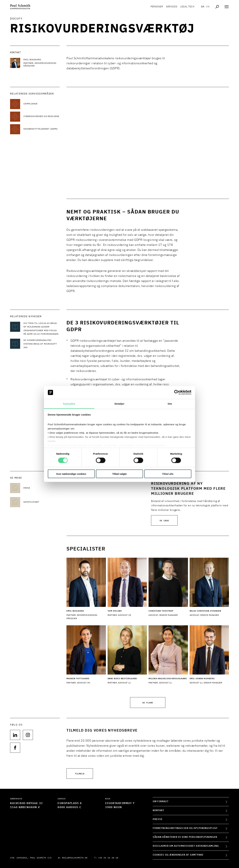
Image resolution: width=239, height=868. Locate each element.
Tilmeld (80, 773)
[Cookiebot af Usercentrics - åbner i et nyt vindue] (177, 392)
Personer (157, 7)
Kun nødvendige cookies (71, 474)
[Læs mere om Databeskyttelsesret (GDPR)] (42, 129)
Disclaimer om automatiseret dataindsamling (186, 846)
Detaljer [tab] (119, 404)
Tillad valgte (119, 474)
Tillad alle (168, 474)
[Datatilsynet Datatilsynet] (42, 502)
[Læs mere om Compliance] (42, 104)
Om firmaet (161, 802)
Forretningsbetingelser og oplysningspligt (185, 828)
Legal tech (187, 7)
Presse (158, 819)
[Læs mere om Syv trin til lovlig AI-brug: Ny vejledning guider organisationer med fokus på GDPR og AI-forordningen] (42, 329)
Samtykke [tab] (69, 404)
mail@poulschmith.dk (75, 858)
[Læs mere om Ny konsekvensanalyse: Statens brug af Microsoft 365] (42, 344)
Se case (164, 520)
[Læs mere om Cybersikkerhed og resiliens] (42, 117)
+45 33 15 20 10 (108, 858)
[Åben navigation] (227, 7)
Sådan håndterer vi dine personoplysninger (185, 837)
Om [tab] (170, 404)
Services (172, 7)
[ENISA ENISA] (42, 488)
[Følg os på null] (15, 735)
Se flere (148, 702)
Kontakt (159, 810)
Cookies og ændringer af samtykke (178, 855)
